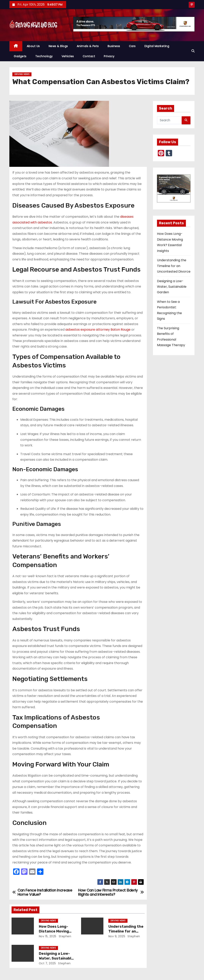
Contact (89, 56)
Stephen (64, 936)
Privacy (109, 56)
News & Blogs (58, 46)
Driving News (22, 74)
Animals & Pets (88, 46)
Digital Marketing (157, 46)
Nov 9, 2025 (117, 936)
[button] (193, 51)
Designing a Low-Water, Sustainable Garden (56, 958)
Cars (132, 46)
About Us (33, 46)
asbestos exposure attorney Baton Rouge (98, 330)
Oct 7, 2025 (47, 963)
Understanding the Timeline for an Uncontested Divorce (174, 266)
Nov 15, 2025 (48, 936)
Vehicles (68, 56)
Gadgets (20, 56)
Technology (44, 56)
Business (114, 46)
